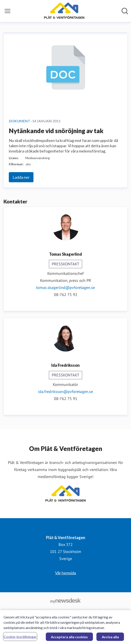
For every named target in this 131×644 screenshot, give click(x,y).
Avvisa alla (110, 638)
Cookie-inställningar (20, 638)
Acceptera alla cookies (69, 638)
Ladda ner (21, 177)
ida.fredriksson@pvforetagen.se (65, 392)
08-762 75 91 (66, 399)
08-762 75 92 (66, 295)
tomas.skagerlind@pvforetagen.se (65, 288)
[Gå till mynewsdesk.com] (65, 601)
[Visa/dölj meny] (7, 11)
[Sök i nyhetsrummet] (125, 11)
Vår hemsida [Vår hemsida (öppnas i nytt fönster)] (65, 573)
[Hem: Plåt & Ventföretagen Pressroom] (64, 11)
